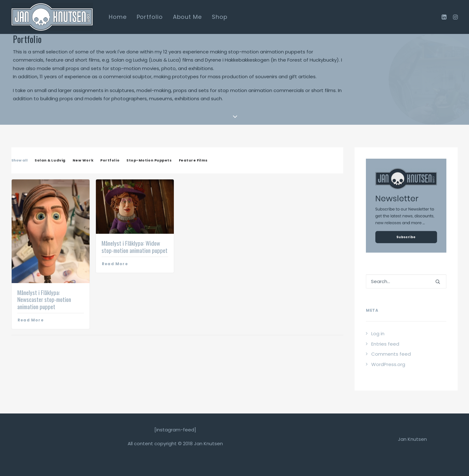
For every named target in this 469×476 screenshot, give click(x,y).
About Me (187, 17)
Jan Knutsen (412, 439)
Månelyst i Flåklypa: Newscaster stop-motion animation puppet (44, 299)
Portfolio (150, 17)
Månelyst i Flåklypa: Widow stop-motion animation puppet (135, 246)
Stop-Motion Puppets (149, 160)
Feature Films (193, 160)
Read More (31, 320)
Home (118, 17)
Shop (220, 17)
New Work (83, 160)
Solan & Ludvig (50, 160)
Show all (19, 160)
